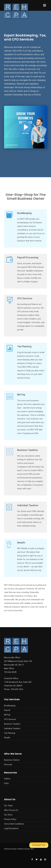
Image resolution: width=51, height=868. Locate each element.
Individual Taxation (28, 505)
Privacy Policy (10, 819)
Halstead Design (10, 849)
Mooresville (9, 596)
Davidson (19, 596)
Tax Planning (24, 346)
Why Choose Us (11, 810)
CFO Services (25, 298)
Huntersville (9, 600)
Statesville (34, 592)
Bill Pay (21, 395)
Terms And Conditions (14, 824)
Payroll (7, 710)
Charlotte (30, 589)
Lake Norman (10, 592)
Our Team (8, 806)
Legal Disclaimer (11, 828)
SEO (32, 849)
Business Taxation (28, 450)
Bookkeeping (24, 213)
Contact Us (39, 845)
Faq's (6, 783)
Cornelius (28, 596)
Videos (7, 779)
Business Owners (12, 760)
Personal (8, 765)
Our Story (8, 815)
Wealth (21, 543)
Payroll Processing (28, 257)
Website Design (24, 849)
